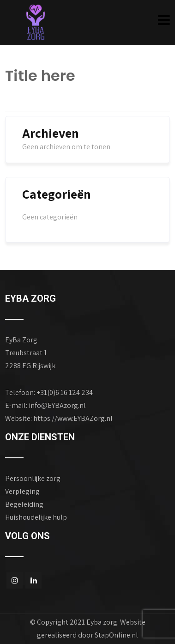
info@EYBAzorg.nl (57, 405)
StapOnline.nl (116, 635)
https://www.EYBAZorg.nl (73, 418)
